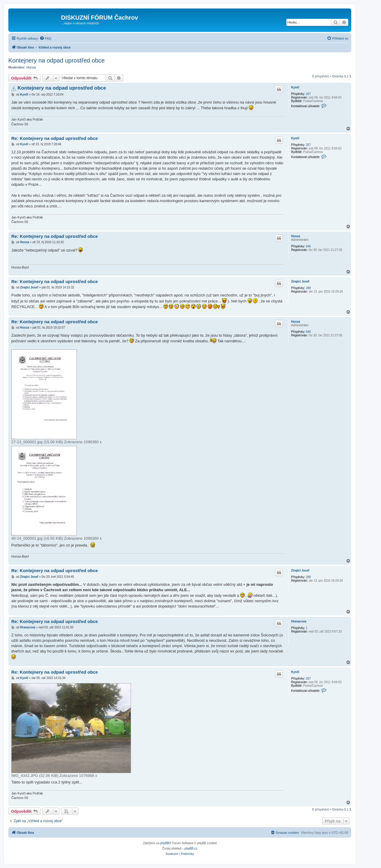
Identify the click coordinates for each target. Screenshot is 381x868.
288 (308, 288)
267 (308, 94)
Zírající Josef (300, 281)
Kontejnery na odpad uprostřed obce (57, 60)
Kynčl (295, 87)
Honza (31, 67)
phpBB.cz (191, 849)
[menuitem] (46, 38)
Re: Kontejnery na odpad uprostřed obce (55, 138)
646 (308, 246)
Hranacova (299, 621)
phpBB (165, 843)
